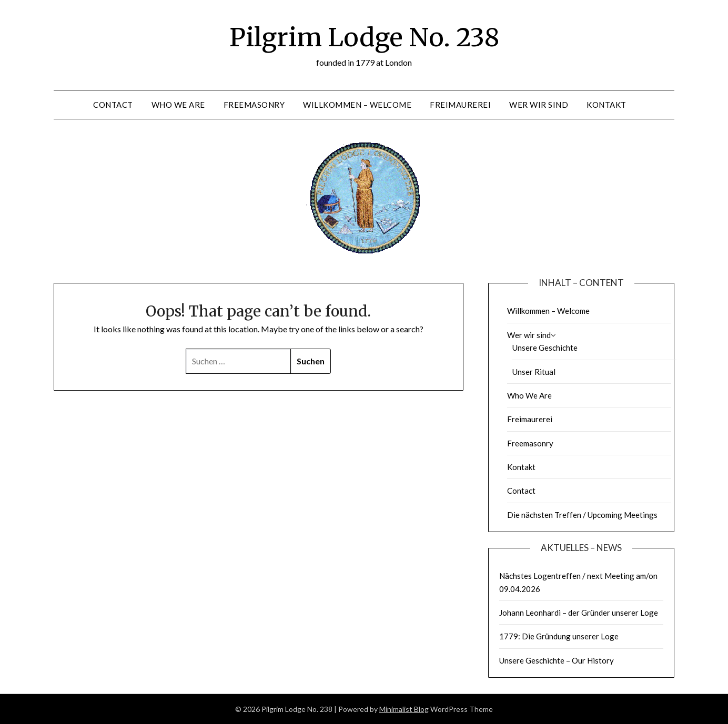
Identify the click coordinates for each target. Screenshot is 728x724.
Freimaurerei (460, 105)
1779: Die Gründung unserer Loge (559, 636)
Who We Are (178, 105)
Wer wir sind (539, 105)
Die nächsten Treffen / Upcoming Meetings (582, 515)
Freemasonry (254, 105)
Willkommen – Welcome (357, 105)
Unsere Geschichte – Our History (557, 660)
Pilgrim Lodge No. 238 (364, 37)
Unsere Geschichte (545, 348)
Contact (113, 105)
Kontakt (606, 105)
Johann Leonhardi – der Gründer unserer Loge (579, 613)
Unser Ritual (534, 372)
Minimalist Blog (404, 709)
